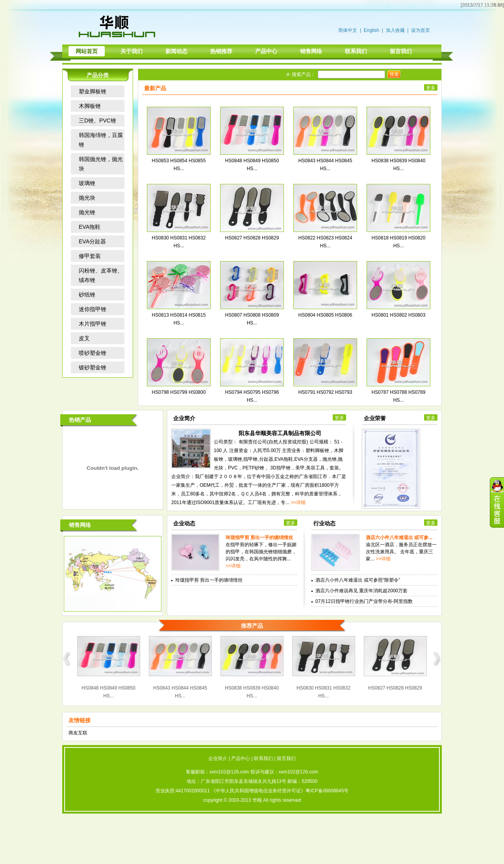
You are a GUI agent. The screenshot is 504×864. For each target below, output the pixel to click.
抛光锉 (87, 212)
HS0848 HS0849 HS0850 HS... (108, 692)
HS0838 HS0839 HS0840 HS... (252, 692)
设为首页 (421, 30)
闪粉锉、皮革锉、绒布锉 (101, 275)
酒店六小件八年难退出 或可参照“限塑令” (358, 580)
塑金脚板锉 (93, 91)
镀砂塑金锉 (93, 367)
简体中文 (348, 30)
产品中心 (241, 758)
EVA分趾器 (92, 241)
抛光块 (87, 198)
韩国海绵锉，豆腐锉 (101, 140)
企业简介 (218, 758)
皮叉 (84, 338)
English (372, 30)
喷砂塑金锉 (93, 353)
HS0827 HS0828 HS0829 (252, 238)
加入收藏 (395, 30)
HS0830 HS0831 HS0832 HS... (323, 692)
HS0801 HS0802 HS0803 (399, 315)
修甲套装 (90, 256)
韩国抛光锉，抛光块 (101, 164)
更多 (431, 88)
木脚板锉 (90, 106)
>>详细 (298, 502)
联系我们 (263, 758)
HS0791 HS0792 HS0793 (325, 392)
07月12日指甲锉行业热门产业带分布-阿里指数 (364, 601)
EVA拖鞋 (90, 227)
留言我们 (286, 758)
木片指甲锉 (93, 324)
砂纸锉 (87, 295)
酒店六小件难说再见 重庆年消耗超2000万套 (361, 591)
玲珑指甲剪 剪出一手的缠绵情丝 (259, 538)
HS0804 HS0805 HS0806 (325, 315)
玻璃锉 (87, 183)
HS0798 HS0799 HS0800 (179, 392)
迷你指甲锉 (93, 309)
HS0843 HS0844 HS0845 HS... (180, 692)
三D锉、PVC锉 (97, 121)
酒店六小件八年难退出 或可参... (399, 538)
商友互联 (78, 733)
